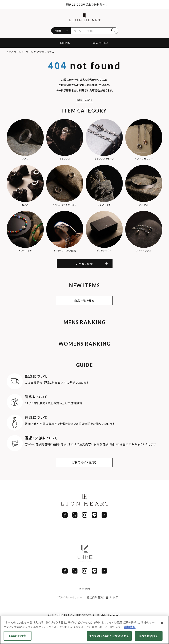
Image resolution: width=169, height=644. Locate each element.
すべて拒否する (149, 636)
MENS (65, 43)
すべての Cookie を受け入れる (109, 636)
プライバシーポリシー (70, 597)
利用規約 (84, 589)
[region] (84, 630)
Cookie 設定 (18, 636)
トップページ (14, 52)
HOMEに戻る (84, 100)
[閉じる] (162, 623)
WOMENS (100, 43)
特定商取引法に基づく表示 (103, 597)
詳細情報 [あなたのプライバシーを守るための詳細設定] (130, 627)
